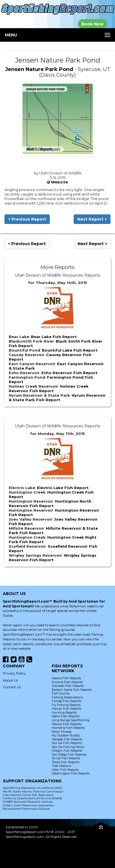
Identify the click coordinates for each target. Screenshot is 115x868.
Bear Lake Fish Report (54, 337)
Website (59, 182)
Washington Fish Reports (71, 773)
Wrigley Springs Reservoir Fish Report (53, 558)
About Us (10, 680)
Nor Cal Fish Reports (67, 743)
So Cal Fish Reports (66, 758)
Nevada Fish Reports (67, 739)
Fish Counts (61, 693)
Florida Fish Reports (66, 701)
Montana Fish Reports (68, 728)
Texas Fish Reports (66, 762)
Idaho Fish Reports (66, 716)
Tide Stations (61, 766)
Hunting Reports (64, 712)
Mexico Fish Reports (67, 724)
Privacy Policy (14, 673)
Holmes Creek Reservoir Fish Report (49, 389)
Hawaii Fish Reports (67, 709)
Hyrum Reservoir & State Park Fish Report (57, 398)
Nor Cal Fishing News (68, 747)
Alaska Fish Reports (66, 678)
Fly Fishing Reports (66, 705)
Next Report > (92, 219)
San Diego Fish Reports (69, 754)
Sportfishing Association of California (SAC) (32, 788)
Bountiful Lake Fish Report (70, 350)
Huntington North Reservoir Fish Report (50, 503)
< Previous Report (27, 219)
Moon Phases (62, 732)
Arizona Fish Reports (67, 682)
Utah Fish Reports (65, 770)
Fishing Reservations (67, 697)
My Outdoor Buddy (66, 735)
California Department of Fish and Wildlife (33, 798)
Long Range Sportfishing (71, 720)
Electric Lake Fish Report (63, 488)
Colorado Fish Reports (68, 686)
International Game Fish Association (28, 795)
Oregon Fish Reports (67, 751)
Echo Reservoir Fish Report (69, 373)
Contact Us (12, 687)
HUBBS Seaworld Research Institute (28, 802)
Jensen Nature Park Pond (39, 69)
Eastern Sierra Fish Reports (72, 690)
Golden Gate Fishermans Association (28, 805)
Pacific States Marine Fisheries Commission (33, 792)
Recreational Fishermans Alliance (26, 809)
